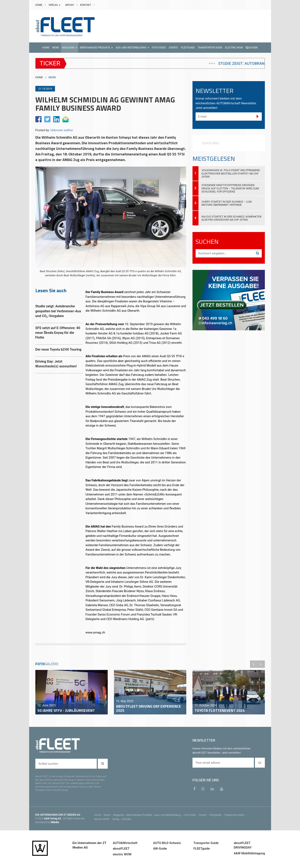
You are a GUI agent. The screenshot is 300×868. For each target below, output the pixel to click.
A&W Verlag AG (53, 819)
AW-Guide (160, 849)
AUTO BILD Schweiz (167, 843)
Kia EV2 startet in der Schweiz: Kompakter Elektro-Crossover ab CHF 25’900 (232, 218)
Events (204, 815)
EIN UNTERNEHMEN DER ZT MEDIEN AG (58, 815)
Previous (254, 664)
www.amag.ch (95, 632)
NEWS (52, 77)
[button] (70, 48)
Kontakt (128, 819)
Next (261, 664)
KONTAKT (86, 5)
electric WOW (103, 819)
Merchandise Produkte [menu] (141, 815)
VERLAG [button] (55, 5)
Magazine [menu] (120, 815)
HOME (39, 5)
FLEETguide (202, 849)
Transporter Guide (236, 815)
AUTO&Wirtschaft (125, 843)
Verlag (117, 819)
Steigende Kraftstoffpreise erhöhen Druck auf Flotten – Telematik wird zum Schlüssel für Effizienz (230, 188)
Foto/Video (192, 815)
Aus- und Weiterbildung (169, 815)
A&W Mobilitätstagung (249, 853)
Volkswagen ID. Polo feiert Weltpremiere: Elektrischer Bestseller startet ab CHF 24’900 (231, 173)
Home (99, 815)
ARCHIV (70, 5)
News (109, 815)
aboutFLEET (121, 849)
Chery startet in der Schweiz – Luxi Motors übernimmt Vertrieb (227, 203)
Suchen (252, 48)
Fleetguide (217, 815)
